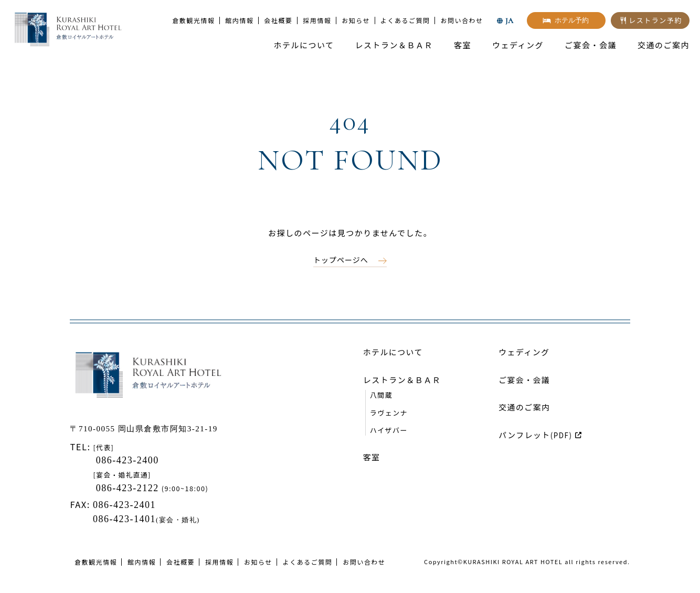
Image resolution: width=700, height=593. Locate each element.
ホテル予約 (572, 20)
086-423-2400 (126, 460)
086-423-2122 (129, 488)
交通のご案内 (664, 45)
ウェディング (518, 45)
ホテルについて (304, 45)
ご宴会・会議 (591, 45)
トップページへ (341, 260)
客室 (463, 45)
